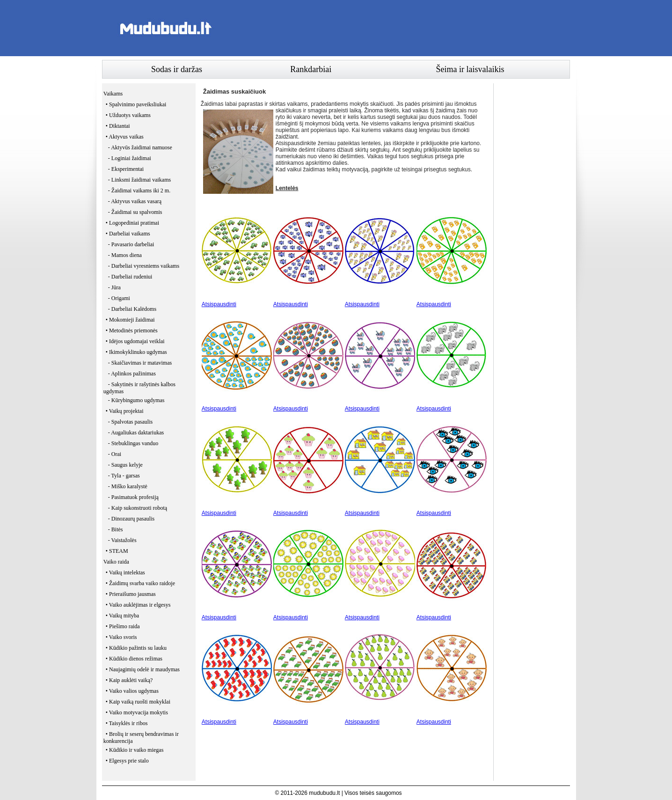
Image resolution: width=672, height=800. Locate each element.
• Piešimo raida (123, 626)
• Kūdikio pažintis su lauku (136, 648)
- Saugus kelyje (125, 465)
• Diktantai (118, 126)
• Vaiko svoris (121, 637)
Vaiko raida (116, 562)
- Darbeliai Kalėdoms (132, 309)
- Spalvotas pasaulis (130, 422)
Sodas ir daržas (177, 69)
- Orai (115, 454)
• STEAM (117, 551)
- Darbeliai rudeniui (130, 277)
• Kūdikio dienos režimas (134, 659)
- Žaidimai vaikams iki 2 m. (139, 191)
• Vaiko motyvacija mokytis (137, 712)
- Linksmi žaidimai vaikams (139, 180)
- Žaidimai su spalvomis (135, 212)
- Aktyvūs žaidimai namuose (140, 147)
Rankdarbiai (311, 69)
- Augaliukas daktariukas (136, 433)
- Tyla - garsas (124, 476)
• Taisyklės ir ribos (127, 723)
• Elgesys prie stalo (127, 761)
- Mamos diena (125, 255)
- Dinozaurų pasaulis (131, 519)
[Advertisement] (400, 28)
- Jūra (114, 287)
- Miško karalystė (128, 486)
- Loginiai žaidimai (130, 158)
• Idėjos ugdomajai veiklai (135, 341)
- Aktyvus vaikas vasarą (135, 201)
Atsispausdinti (219, 304)
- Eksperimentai (126, 169)
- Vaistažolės (122, 540)
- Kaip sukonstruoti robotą (138, 508)
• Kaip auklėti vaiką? (129, 680)
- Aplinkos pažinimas (132, 374)
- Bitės (116, 529)
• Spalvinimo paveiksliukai (136, 104)
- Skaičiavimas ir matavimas (140, 363)
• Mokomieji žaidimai (130, 320)
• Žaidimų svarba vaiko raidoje (140, 583)
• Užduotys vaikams (128, 115)
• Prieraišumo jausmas (131, 594)
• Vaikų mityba (122, 616)
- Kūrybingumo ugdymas (136, 400)
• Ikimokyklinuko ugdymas (136, 352)
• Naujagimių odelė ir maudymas (143, 669)
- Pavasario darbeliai (131, 244)
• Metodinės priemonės (132, 330)
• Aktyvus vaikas (125, 137)
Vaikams (113, 94)
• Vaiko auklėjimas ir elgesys (138, 605)
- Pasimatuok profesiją (133, 497)
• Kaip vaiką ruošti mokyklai (138, 702)
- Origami (119, 298)
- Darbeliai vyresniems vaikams (144, 266)
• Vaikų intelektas (125, 572)
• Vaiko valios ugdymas (132, 691)
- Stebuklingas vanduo (133, 443)
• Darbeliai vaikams (128, 234)
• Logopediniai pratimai (132, 223)
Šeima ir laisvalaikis (470, 69)
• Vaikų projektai (125, 411)
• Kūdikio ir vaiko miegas (135, 750)
